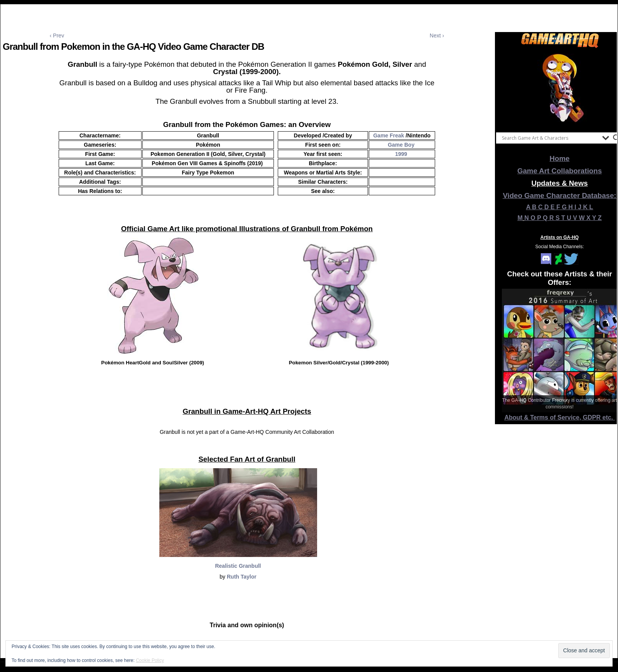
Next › (437, 36)
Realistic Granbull (238, 566)
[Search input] (550, 138)
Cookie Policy (150, 660)
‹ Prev (57, 36)
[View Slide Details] (560, 88)
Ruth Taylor (242, 577)
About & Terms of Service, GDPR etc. (560, 417)
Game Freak (388, 135)
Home (560, 158)
